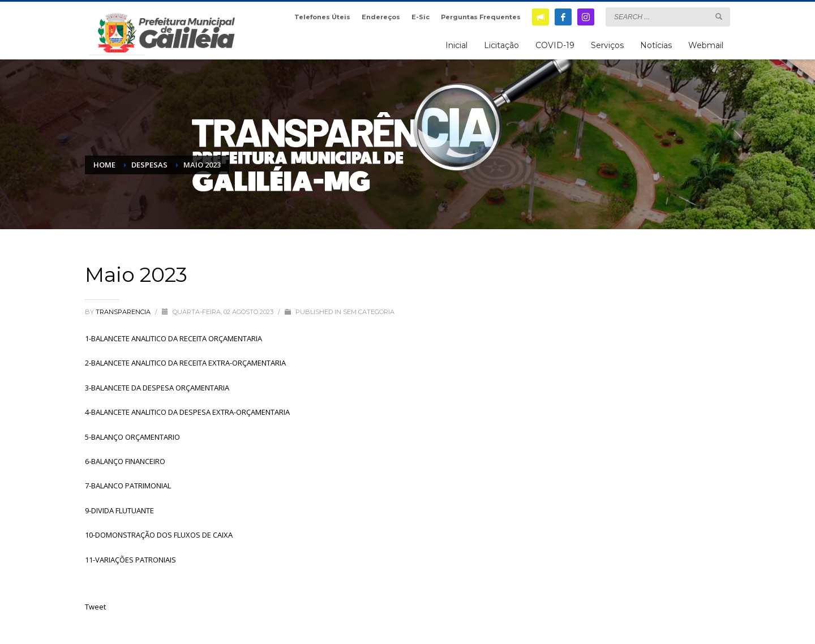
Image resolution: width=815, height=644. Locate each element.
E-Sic (421, 17)
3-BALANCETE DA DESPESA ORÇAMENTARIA (157, 388)
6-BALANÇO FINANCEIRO (125, 461)
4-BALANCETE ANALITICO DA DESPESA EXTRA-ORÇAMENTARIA (187, 412)
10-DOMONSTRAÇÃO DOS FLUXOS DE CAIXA (159, 535)
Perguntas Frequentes (481, 17)
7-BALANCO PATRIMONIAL (128, 486)
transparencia (124, 312)
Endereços (381, 17)
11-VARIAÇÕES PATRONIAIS (130, 560)
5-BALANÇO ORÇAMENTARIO (132, 437)
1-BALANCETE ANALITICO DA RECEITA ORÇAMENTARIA (173, 338)
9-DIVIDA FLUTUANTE (119, 510)
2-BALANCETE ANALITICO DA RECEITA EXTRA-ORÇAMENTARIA (185, 363)
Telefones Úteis (322, 17)
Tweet (95, 607)
